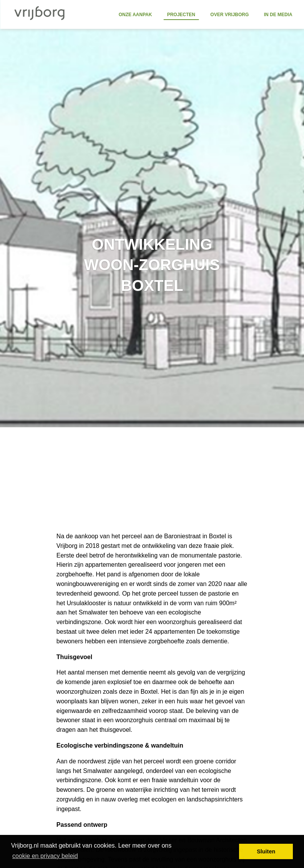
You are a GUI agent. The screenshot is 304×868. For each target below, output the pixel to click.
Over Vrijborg (229, 15)
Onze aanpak (135, 15)
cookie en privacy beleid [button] (45, 856)
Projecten (181, 15)
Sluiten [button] (266, 851)
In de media (278, 15)
